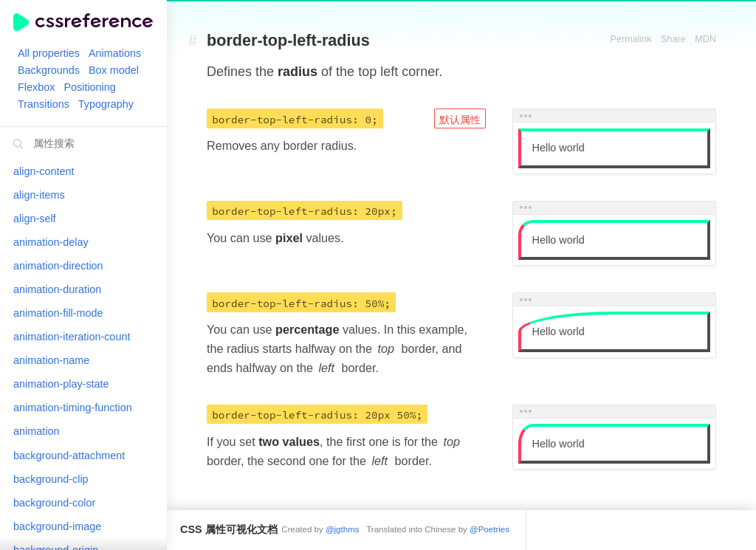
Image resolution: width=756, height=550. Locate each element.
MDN (705, 39)
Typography (106, 104)
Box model (114, 70)
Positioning (89, 87)
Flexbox (36, 87)
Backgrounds (49, 70)
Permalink (631, 39)
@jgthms (343, 529)
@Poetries (489, 529)
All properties (49, 53)
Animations (115, 53)
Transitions (44, 104)
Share (673, 39)
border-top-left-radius (288, 41)
